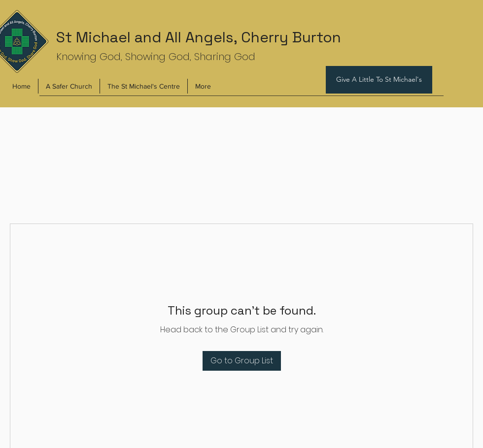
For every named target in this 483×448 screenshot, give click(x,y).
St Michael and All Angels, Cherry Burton (199, 37)
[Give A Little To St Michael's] (379, 80)
